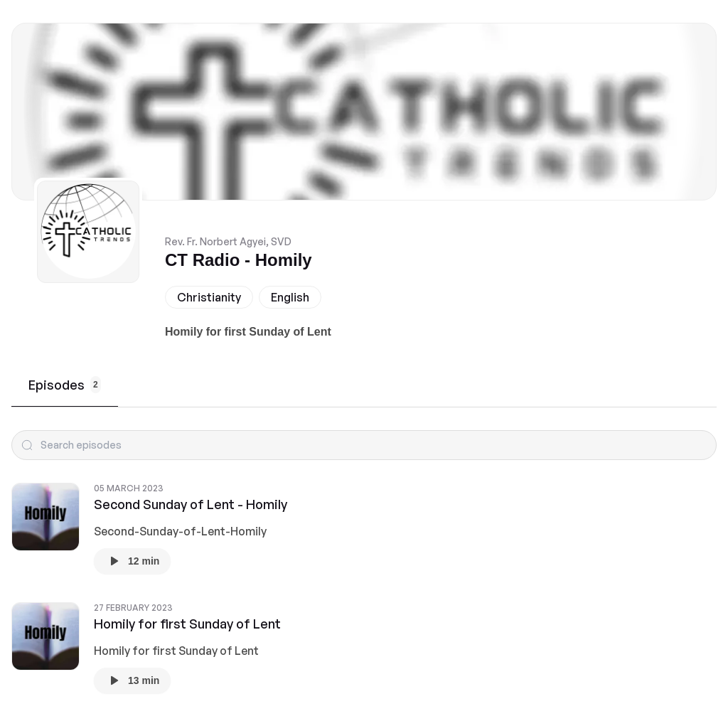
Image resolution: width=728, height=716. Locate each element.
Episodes (65, 385)
